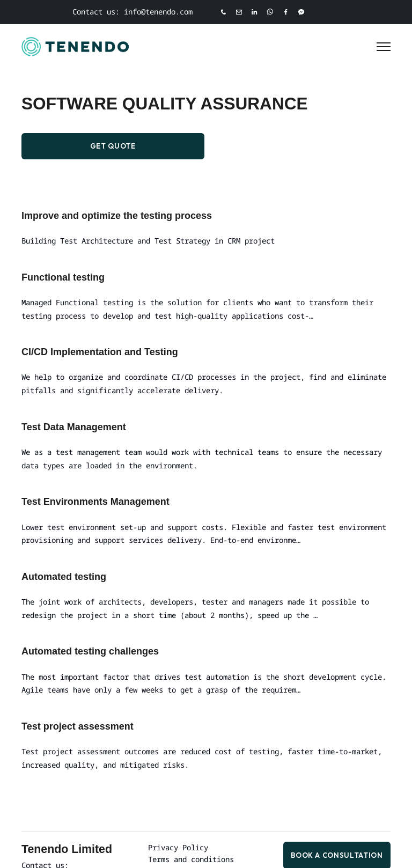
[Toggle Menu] (384, 47)
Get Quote (113, 146)
